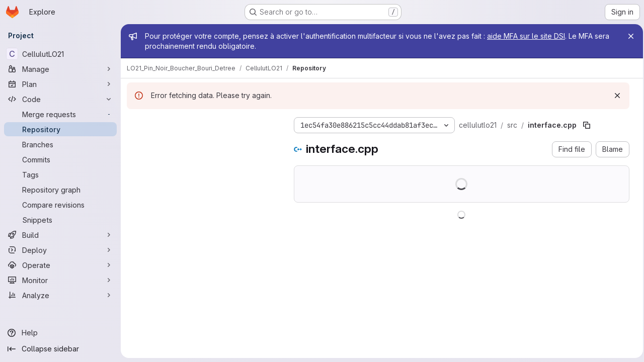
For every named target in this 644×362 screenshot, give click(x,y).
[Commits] (60, 159)
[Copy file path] (587, 125)
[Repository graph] (60, 190)
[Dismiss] (614, 96)
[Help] (60, 333)
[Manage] (60, 69)
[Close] (628, 36)
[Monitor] (60, 280)
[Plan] (60, 84)
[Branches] (60, 144)
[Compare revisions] (60, 205)
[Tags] (60, 174)
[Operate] (60, 265)
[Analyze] (60, 295)
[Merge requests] (60, 114)
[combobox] (202, 143)
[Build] (60, 235)
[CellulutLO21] (60, 54)
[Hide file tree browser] (135, 123)
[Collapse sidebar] (60, 349)
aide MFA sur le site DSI (526, 36)
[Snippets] (60, 220)
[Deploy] (60, 250)
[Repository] (60, 129)
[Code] (60, 99)
